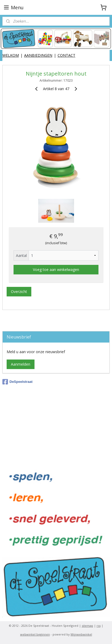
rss (99, 626)
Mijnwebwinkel (81, 634)
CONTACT (66, 55)
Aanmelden (21, 364)
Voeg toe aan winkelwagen (56, 270)
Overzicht (19, 292)
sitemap (87, 626)
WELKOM (11, 55)
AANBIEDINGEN (38, 55)
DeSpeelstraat (18, 382)
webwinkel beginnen (35, 634)
